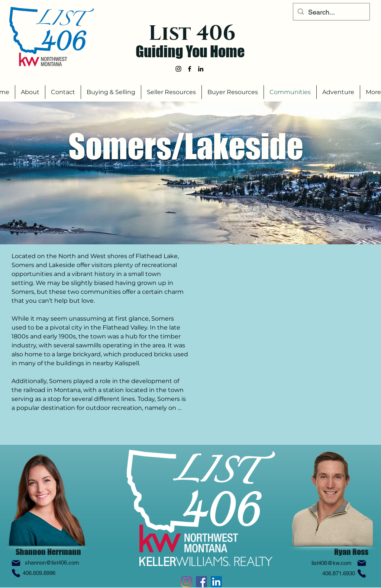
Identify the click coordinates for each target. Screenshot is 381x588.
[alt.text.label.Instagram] (178, 69)
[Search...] (331, 12)
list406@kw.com (332, 563)
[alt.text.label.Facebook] (190, 69)
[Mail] (16, 563)
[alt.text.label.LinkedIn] (201, 69)
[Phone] (16, 573)
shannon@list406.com (52, 563)
